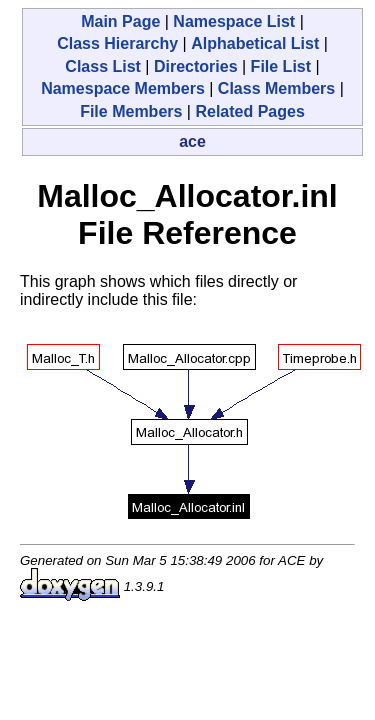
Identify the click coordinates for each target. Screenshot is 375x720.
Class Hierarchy (117, 43)
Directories (196, 66)
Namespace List (234, 21)
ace (192, 141)
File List (281, 66)
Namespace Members (123, 88)
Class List (103, 66)
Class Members (276, 88)
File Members (131, 111)
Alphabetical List (255, 43)
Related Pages (249, 111)
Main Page (120, 21)
